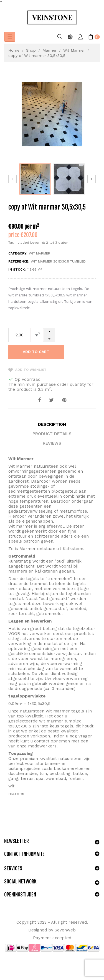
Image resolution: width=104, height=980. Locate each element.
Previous (12, 179)
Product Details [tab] (52, 434)
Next (92, 179)
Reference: (19, 261)
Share (39, 400)
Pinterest (64, 400)
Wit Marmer (40, 253)
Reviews (52, 443)
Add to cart (36, 352)
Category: (18, 253)
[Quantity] (19, 335)
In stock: (17, 269)
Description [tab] (52, 424)
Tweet (51, 400)
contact (42, 741)
